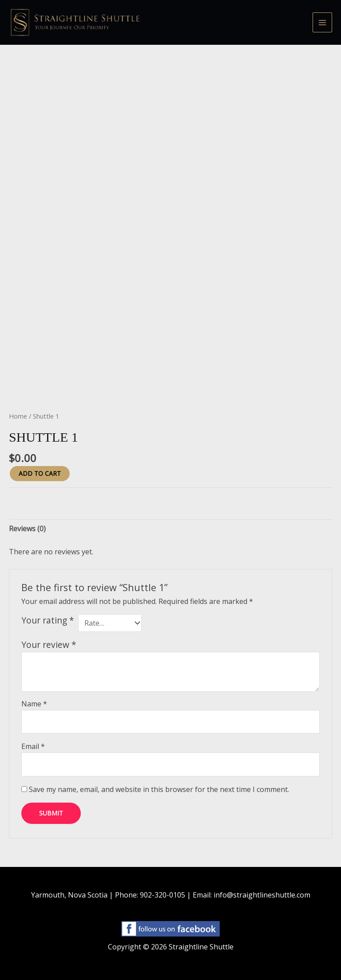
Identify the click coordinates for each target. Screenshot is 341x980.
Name (34, 704)
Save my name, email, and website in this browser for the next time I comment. (159, 789)
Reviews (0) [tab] (27, 529)
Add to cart (40, 473)
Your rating (48, 620)
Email (33, 746)
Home (18, 416)
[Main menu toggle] (322, 22)
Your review (49, 645)
